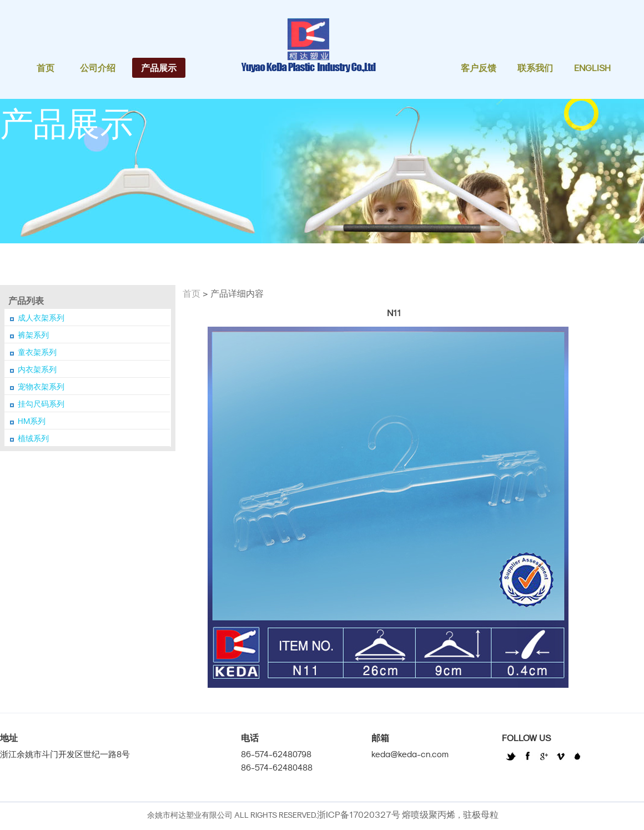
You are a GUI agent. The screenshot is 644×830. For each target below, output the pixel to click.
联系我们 (535, 68)
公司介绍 (98, 68)
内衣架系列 (37, 369)
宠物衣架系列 (41, 387)
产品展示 (159, 68)
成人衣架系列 (41, 318)
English (592, 68)
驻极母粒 (481, 814)
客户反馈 (479, 68)
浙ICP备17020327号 (359, 814)
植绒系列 (33, 438)
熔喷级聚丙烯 (429, 814)
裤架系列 (33, 335)
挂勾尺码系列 (41, 404)
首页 (46, 68)
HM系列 (32, 421)
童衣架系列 (37, 352)
